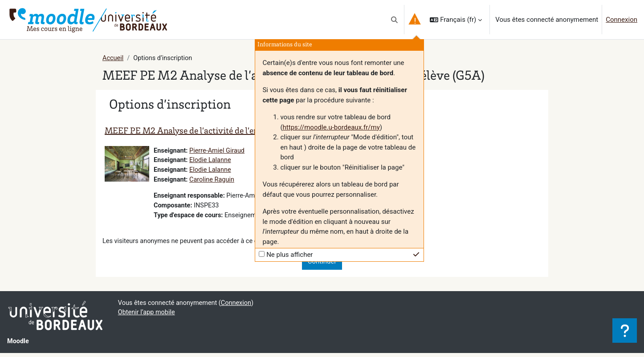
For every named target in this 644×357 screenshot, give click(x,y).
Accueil (113, 58)
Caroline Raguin (214, 181)
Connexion (622, 20)
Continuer (322, 265)
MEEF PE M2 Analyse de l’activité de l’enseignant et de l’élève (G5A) (232, 132)
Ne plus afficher (289, 255)
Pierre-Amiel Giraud (219, 151)
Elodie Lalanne (212, 161)
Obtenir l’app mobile (148, 316)
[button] (394, 20)
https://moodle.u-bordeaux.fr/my (331, 127)
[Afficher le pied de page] (625, 331)
